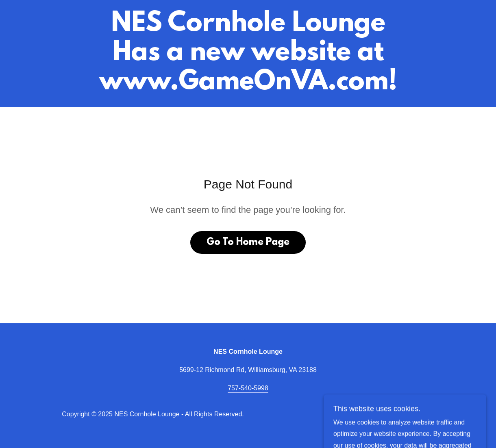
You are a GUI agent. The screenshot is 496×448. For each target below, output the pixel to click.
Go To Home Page (248, 242)
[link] (248, 87)
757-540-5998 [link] (248, 388)
